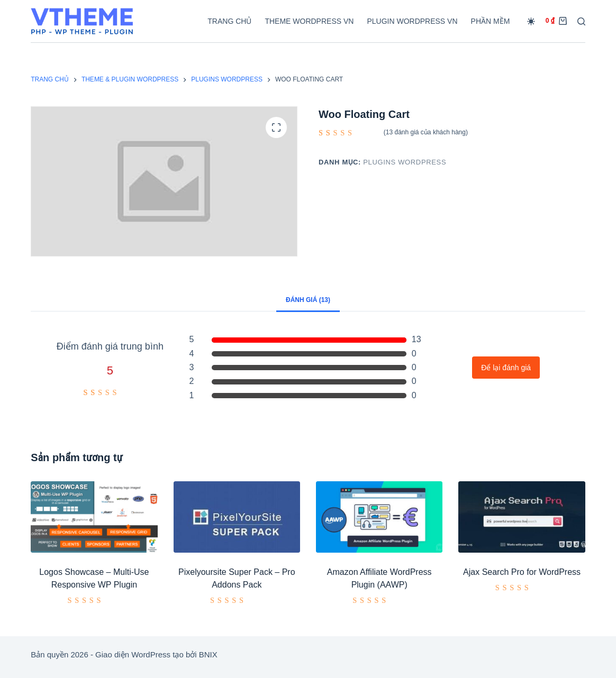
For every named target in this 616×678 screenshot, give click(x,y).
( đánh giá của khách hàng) (426, 132)
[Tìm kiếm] (581, 21)
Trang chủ (229, 21)
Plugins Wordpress (405, 162)
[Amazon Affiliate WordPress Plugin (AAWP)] (379, 517)
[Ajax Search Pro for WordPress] (522, 517)
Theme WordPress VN (309, 21)
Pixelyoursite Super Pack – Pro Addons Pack (237, 578)
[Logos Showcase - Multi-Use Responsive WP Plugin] (94, 517)
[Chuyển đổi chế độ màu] (531, 21)
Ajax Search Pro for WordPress (522, 572)
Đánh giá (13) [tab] (308, 300)
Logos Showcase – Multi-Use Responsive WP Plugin (94, 578)
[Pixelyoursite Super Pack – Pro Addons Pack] (237, 517)
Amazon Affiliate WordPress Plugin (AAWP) (379, 578)
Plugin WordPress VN (412, 21)
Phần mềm (491, 21)
